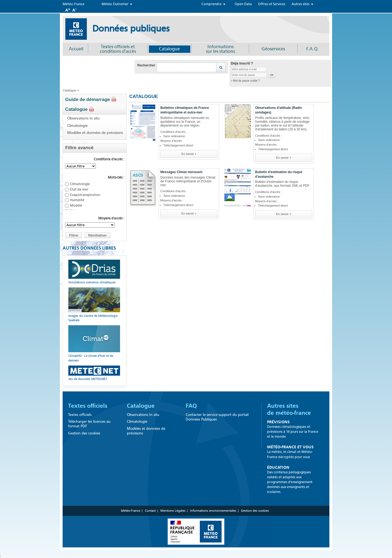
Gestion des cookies (84, 433)
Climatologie (77, 126)
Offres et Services (272, 4)
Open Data (243, 4)
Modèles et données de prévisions (95, 133)
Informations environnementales (213, 511)
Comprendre (212, 4)
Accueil (76, 49)
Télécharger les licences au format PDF (89, 424)
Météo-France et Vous (290, 447)
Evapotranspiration (85, 195)
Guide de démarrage (91, 99)
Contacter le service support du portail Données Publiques (217, 417)
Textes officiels (88, 406)
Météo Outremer (115, 4)
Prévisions (278, 422)
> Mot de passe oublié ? (245, 81)
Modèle (76, 205)
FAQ (191, 406)
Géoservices (273, 49)
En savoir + (189, 154)
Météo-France (131, 511)
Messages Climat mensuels (181, 172)
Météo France (73, 4)
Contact (150, 511)
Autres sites (301, 4)
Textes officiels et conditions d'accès (118, 49)
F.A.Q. (313, 49)
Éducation (278, 467)
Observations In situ (83, 118)
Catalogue (169, 49)
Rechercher (146, 65)
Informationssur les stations (220, 49)
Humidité (77, 200)
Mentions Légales (173, 511)
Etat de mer (79, 189)
